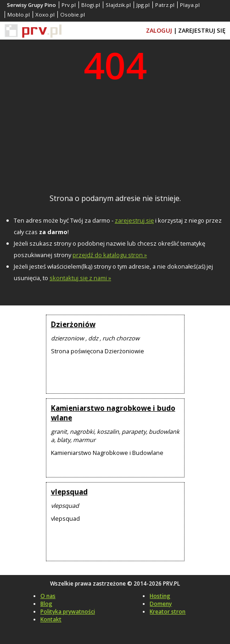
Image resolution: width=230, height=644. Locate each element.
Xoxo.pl (45, 14)
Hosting (160, 596)
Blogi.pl (91, 5)
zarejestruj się (134, 220)
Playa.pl (190, 5)
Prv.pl (69, 5)
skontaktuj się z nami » (80, 278)
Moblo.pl (19, 14)
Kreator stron (168, 612)
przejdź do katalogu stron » (110, 255)
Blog (46, 604)
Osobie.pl (73, 14)
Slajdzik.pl (118, 5)
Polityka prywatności (68, 612)
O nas (48, 596)
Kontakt (51, 619)
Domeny (161, 604)
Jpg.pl (143, 5)
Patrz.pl (165, 5)
